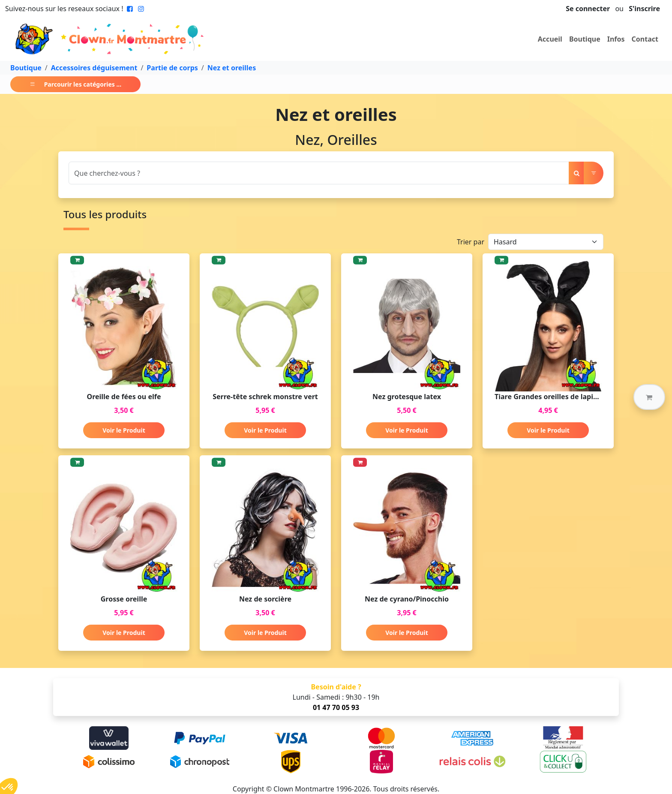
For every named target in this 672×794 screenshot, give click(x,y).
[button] (649, 397)
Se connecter (588, 9)
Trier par (471, 242)
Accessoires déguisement (94, 68)
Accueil (550, 39)
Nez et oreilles (232, 68)
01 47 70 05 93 (336, 707)
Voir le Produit (124, 430)
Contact (645, 39)
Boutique (585, 39)
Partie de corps (172, 68)
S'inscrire (644, 9)
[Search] (319, 173)
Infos (616, 39)
